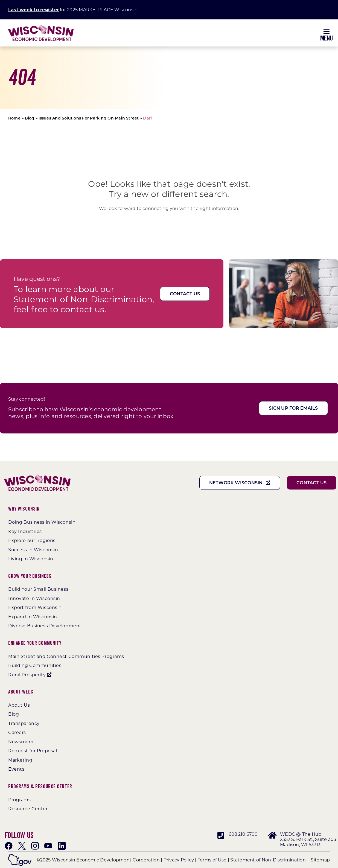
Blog (30, 118)
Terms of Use (212, 860)
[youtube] (48, 846)
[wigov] (20, 856)
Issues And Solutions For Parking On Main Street (89, 118)
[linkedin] (62, 846)
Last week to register (33, 10)
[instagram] (35, 846)
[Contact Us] (185, 294)
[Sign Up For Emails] (293, 408)
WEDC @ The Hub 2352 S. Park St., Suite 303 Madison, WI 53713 (308, 839)
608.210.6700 (243, 834)
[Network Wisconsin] (240, 483)
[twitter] (22, 846)
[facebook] (9, 846)
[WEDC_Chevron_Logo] (41, 27)
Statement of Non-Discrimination (268, 860)
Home (14, 118)
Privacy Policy (179, 860)
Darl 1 (149, 118)
